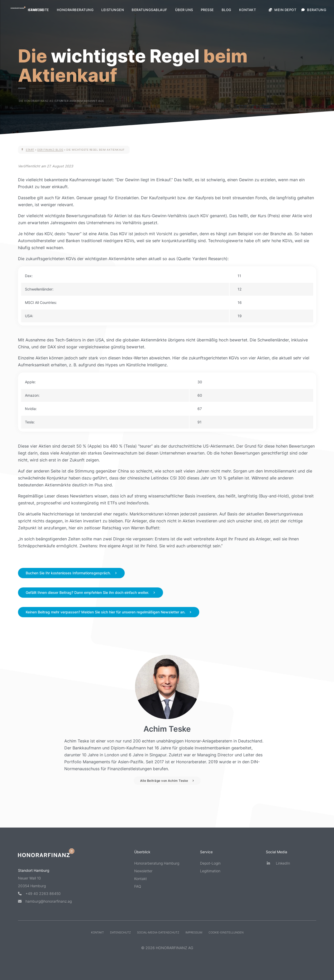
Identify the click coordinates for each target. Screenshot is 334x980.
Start (30, 150)
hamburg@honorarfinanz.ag (45, 901)
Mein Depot (282, 10)
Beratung (314, 10)
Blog (227, 10)
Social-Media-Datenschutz (158, 932)
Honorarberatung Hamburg (157, 863)
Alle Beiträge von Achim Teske (164, 781)
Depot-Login (210, 863)
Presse (207, 10)
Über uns (184, 10)
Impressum (194, 932)
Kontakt (248, 10)
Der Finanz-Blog (50, 150)
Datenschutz (120, 932)
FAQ (138, 886)
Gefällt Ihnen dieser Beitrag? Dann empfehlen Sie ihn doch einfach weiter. (87, 592)
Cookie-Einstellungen (226, 932)
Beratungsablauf (150, 10)
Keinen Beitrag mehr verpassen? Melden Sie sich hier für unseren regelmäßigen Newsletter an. (106, 612)
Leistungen (113, 10)
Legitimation (210, 871)
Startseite (39, 10)
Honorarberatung (75, 10)
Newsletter (143, 871)
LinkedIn (278, 863)
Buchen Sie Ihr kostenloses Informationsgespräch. (68, 573)
